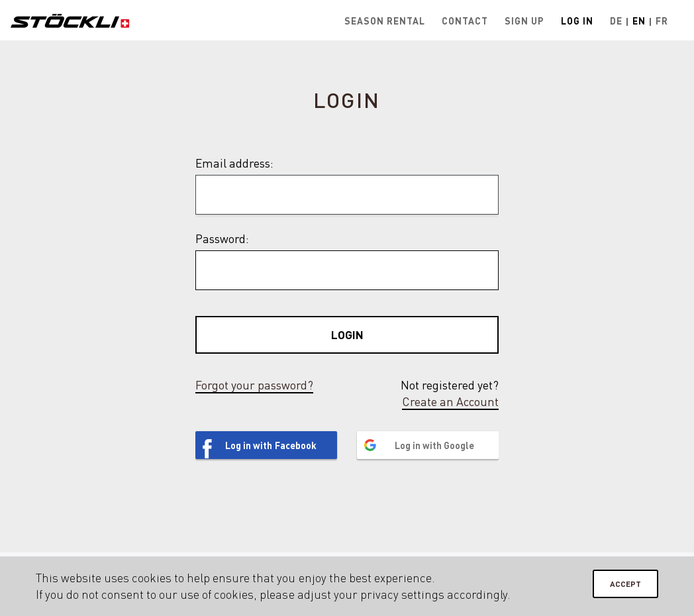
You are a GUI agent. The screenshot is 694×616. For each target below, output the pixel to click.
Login (347, 334)
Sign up (524, 21)
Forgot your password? (254, 385)
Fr (662, 21)
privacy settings (402, 594)
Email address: (234, 163)
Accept (625, 584)
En (639, 21)
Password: (222, 238)
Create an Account (450, 401)
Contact (465, 21)
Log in (577, 21)
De (616, 21)
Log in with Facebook (271, 445)
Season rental (385, 21)
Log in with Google (434, 445)
